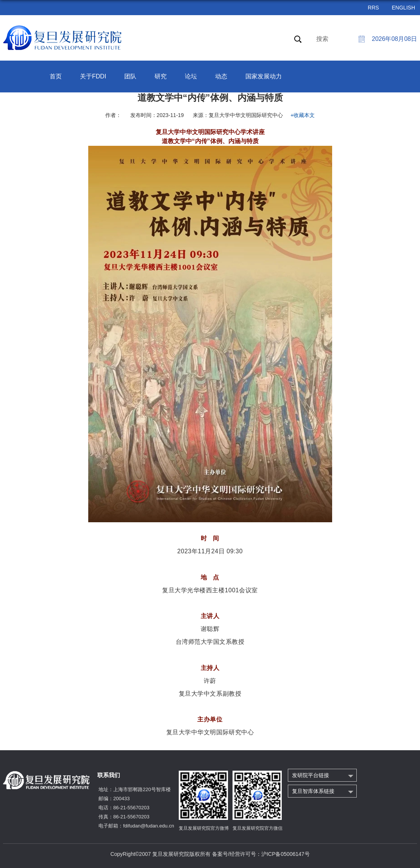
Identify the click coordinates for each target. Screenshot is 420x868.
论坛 (191, 76)
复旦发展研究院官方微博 (204, 828)
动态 (221, 76)
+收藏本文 (303, 115)
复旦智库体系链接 (313, 791)
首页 (56, 76)
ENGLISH (404, 8)
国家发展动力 (264, 76)
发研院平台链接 (311, 775)
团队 (130, 76)
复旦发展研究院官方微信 (258, 828)
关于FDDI (93, 76)
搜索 (322, 39)
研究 (161, 76)
